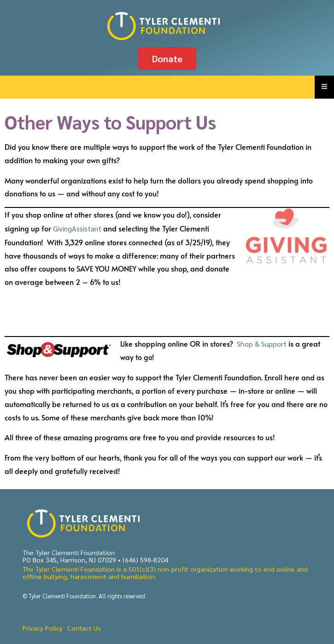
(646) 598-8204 (145, 560)
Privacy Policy (43, 628)
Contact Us (84, 628)
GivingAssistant (77, 228)
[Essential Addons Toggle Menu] (324, 87)
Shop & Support (263, 344)
